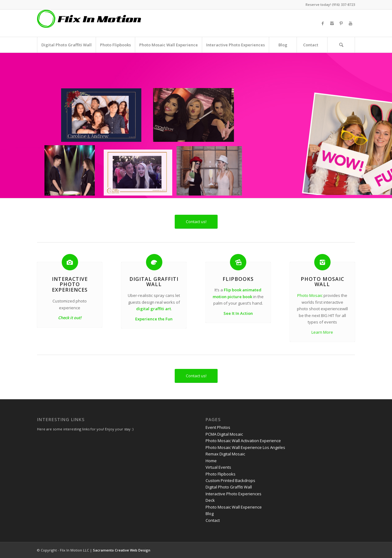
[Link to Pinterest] (341, 23)
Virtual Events (218, 467)
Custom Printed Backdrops (230, 480)
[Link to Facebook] (323, 23)
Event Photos (218, 427)
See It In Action (238, 313)
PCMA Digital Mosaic (224, 434)
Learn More (322, 332)
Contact (213, 520)
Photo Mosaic (310, 295)
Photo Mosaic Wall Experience (234, 507)
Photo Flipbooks (221, 474)
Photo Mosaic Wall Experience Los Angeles (245, 447)
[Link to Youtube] (350, 23)
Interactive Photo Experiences (70, 285)
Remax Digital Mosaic (225, 454)
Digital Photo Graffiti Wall (229, 487)
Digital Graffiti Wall (154, 282)
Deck (210, 500)
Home (211, 461)
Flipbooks (238, 279)
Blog (210, 514)
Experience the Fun (154, 319)
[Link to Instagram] (332, 23)
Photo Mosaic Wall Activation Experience (243, 441)
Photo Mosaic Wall (322, 282)
